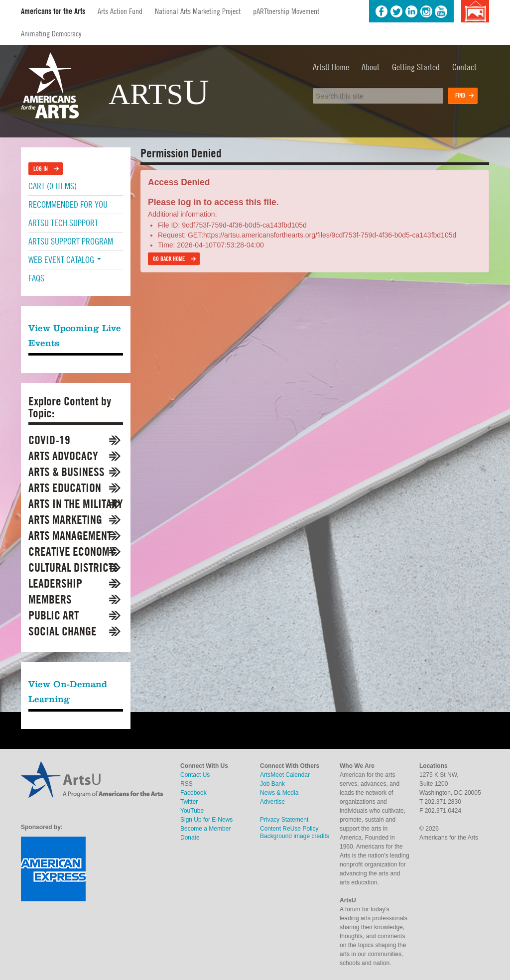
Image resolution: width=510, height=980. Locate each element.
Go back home (169, 259)
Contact (464, 67)
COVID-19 (49, 440)
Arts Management (70, 536)
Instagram (426, 11)
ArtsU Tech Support (63, 223)
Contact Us (195, 775)
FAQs (36, 278)
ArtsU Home (331, 67)
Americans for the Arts (53, 11)
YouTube (441, 11)
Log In (41, 169)
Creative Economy (72, 551)
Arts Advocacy (63, 456)
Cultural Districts (73, 567)
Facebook (382, 11)
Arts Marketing (65, 520)
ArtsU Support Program (71, 241)
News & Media (279, 793)
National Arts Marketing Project (198, 11)
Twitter (396, 11)
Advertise (272, 802)
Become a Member (205, 829)
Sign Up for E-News (206, 820)
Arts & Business (66, 472)
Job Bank (272, 784)
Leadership (55, 583)
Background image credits (475, 11)
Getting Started (416, 67)
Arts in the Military (76, 504)
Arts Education (65, 488)
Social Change (63, 631)
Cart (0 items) (53, 186)
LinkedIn (411, 11)
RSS (187, 784)
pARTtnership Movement (286, 11)
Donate (190, 838)
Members (50, 599)
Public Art (54, 615)
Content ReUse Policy (289, 829)
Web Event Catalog (65, 260)
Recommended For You (68, 204)
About (371, 67)
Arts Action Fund (120, 11)
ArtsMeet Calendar (285, 775)
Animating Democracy (51, 33)
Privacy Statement (284, 820)
